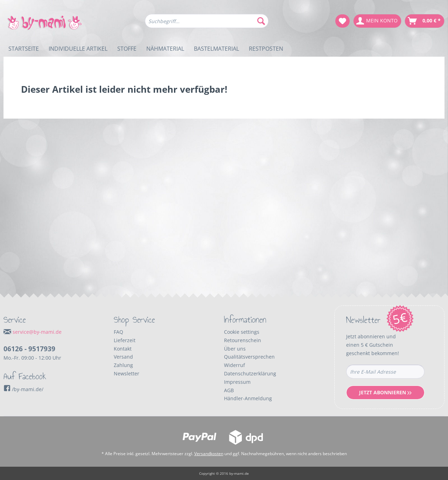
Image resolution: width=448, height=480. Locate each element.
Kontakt (123, 349)
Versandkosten (209, 454)
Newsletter (127, 373)
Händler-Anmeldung (248, 398)
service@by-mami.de (37, 332)
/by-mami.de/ (23, 389)
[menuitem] (207, 24)
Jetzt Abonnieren (385, 392)
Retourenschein (243, 340)
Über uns (235, 349)
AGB (229, 390)
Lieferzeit (125, 340)
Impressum (237, 382)
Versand (123, 357)
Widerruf (234, 365)
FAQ (118, 332)
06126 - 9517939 (29, 349)
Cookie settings (242, 332)
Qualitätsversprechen (249, 357)
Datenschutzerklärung (250, 373)
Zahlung (123, 365)
